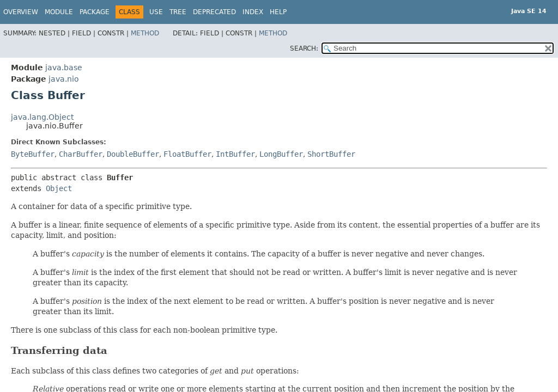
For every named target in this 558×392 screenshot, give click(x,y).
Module (59, 12)
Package (95, 12)
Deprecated (214, 12)
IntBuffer (235, 154)
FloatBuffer (187, 154)
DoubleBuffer (133, 154)
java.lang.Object (42, 117)
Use (156, 12)
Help (278, 12)
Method (145, 33)
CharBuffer (81, 154)
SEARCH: (304, 48)
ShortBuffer (331, 154)
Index (253, 12)
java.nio (64, 79)
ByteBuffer (33, 154)
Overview (21, 12)
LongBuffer (281, 154)
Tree (178, 12)
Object (59, 188)
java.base (64, 68)
